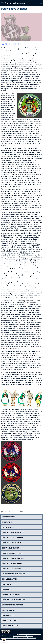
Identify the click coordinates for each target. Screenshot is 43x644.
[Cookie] (4, 640)
